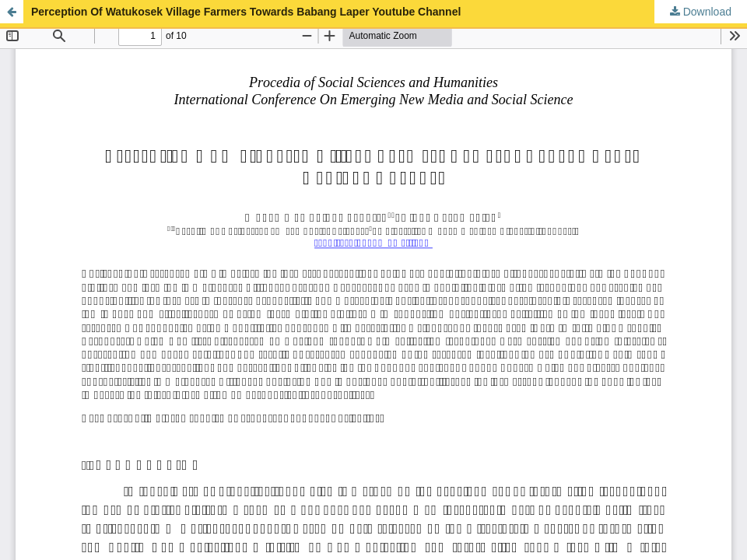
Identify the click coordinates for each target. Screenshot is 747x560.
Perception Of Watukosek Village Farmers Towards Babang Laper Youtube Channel (246, 12)
